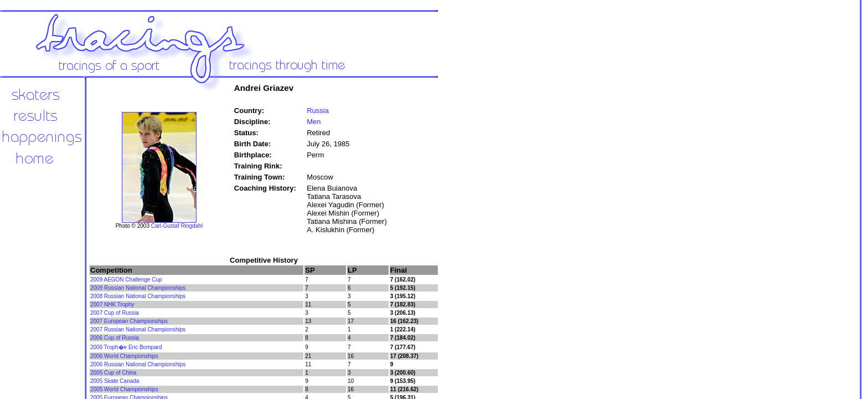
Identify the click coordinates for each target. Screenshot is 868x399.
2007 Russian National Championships (138, 329)
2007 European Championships (129, 321)
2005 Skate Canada (115, 381)
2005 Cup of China (113, 373)
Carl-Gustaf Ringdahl (177, 226)
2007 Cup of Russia (115, 313)
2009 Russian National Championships (138, 288)
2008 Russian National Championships (138, 296)
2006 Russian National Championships (138, 364)
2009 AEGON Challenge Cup (126, 280)
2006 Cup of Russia (115, 338)
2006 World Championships (124, 356)
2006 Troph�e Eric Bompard (126, 347)
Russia (318, 111)
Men (314, 122)
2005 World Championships (124, 389)
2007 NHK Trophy (112, 305)
